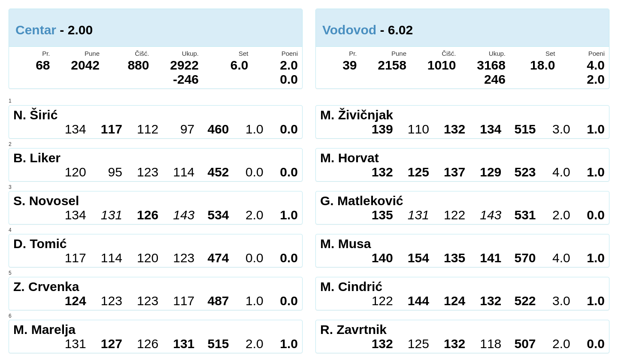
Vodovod (349, 30)
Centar (36, 30)
